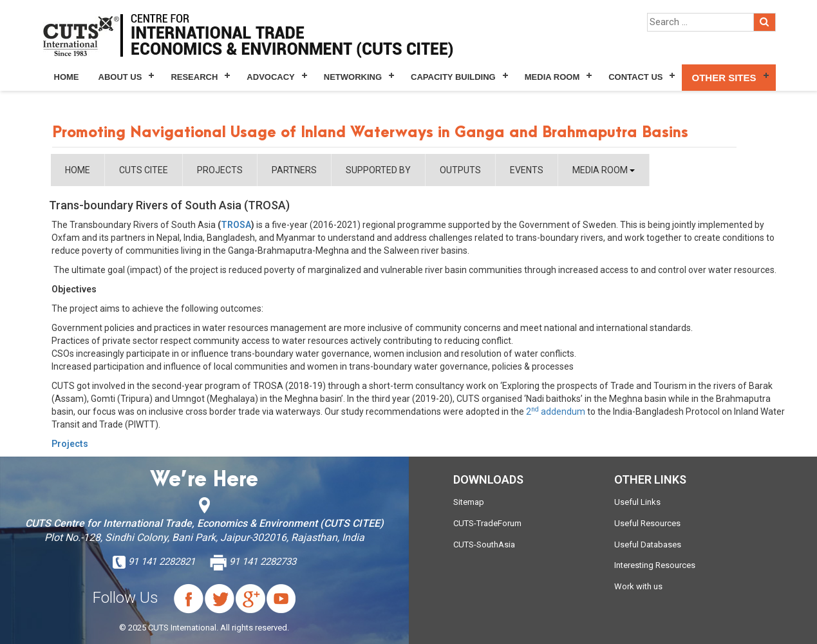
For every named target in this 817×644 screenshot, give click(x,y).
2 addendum (556, 412)
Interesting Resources (655, 565)
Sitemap (469, 502)
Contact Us (635, 77)
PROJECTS (220, 170)
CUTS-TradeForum (487, 523)
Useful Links (637, 502)
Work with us (638, 586)
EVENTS (527, 170)
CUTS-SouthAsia (484, 545)
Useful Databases (648, 545)
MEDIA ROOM (604, 170)
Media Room (552, 77)
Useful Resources (647, 523)
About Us (120, 77)
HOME (78, 170)
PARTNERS (294, 170)
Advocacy (270, 77)
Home (67, 77)
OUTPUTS (460, 170)
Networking (353, 77)
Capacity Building (453, 77)
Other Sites (724, 78)
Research (194, 77)
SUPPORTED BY (378, 170)
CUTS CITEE (144, 170)
